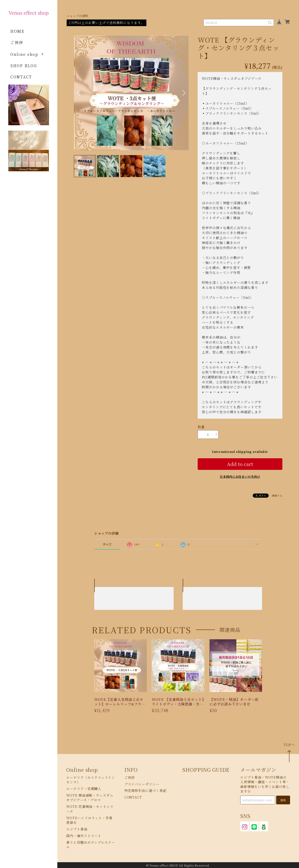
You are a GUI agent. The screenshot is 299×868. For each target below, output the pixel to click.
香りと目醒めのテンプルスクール (91, 844)
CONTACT (21, 77)
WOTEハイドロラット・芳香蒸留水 (89, 819)
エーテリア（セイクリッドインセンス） (91, 779)
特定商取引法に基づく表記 (145, 790)
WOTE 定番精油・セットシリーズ (90, 808)
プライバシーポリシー (142, 783)
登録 (283, 799)
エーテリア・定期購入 (84, 788)
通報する (277, 495)
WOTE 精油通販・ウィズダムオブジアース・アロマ (90, 797)
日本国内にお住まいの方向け (240, 476)
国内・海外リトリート (84, 835)
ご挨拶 (17, 42)
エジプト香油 (77, 828)
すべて (107, 543)
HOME (18, 31)
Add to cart (240, 463)
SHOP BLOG (24, 66)
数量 (201, 427)
